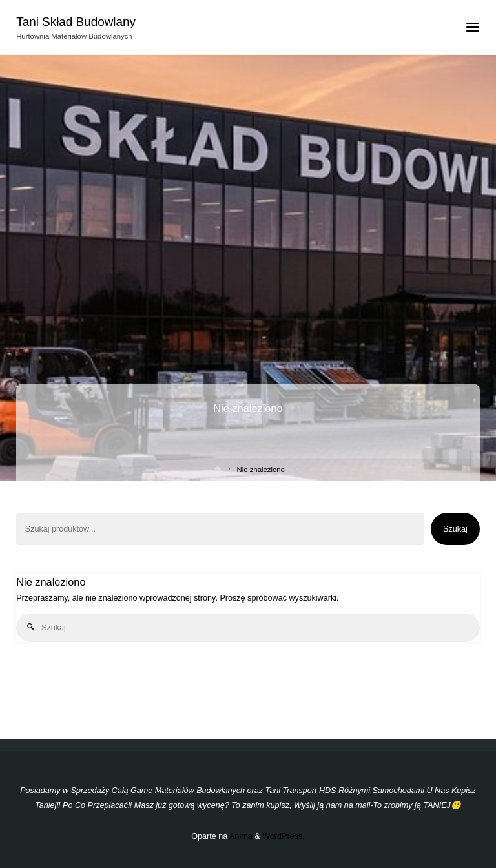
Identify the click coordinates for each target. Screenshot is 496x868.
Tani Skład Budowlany (76, 22)
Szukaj (455, 529)
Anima (240, 836)
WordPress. (284, 836)
